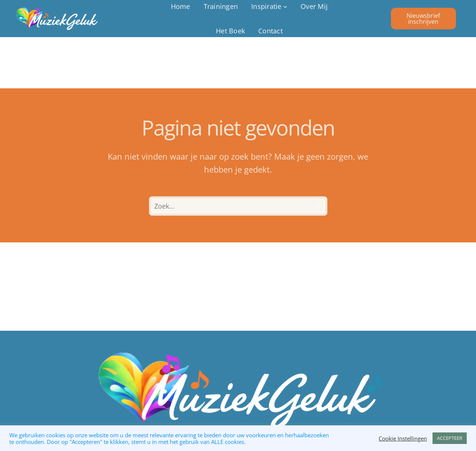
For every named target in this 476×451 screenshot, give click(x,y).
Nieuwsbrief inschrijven (423, 19)
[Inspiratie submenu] (269, 6)
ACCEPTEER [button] (450, 438)
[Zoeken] (318, 206)
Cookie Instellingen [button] (403, 438)
